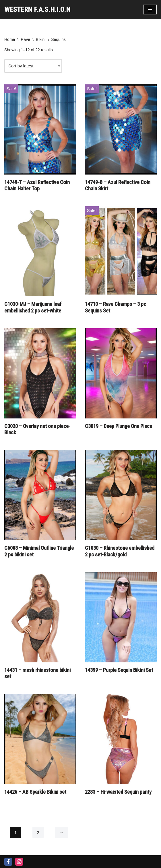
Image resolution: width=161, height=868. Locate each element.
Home (10, 39)
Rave (25, 39)
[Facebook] (8, 862)
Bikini (41, 39)
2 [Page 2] (38, 832)
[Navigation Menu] (150, 10)
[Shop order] (33, 66)
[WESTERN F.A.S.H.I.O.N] (37, 10)
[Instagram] (19, 862)
